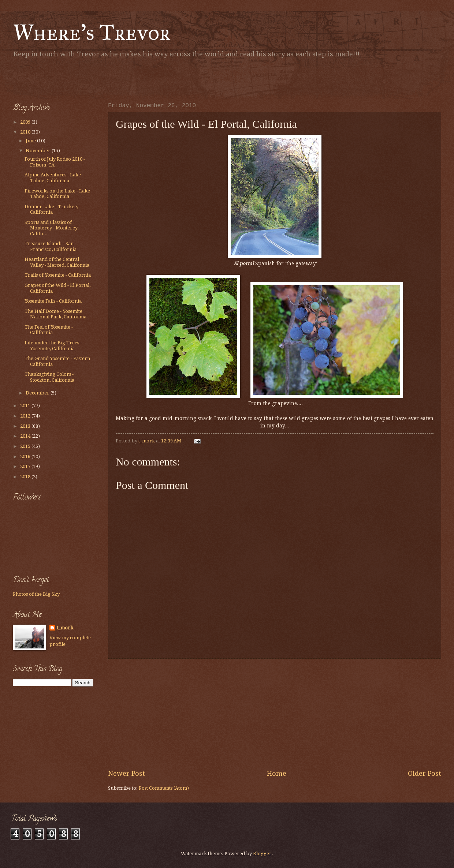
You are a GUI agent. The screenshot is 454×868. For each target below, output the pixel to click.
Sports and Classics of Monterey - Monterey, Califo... (51, 228)
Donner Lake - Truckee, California (51, 209)
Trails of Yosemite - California (58, 275)
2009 (26, 122)
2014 (26, 436)
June (31, 141)
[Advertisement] (98, 79)
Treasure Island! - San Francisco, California (51, 246)
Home (277, 773)
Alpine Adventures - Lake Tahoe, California (53, 177)
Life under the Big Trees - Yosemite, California (53, 345)
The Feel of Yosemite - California (49, 330)
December (38, 393)
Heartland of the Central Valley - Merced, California (57, 262)
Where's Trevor (92, 32)
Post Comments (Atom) (164, 788)
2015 (26, 446)
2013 (26, 426)
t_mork (65, 628)
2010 (26, 132)
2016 (26, 457)
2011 (26, 406)
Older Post (425, 773)
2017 (26, 466)
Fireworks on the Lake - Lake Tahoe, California (57, 194)
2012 (26, 416)
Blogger (262, 854)
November (39, 151)
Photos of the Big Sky (36, 594)
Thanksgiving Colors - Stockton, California (49, 377)
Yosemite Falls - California (53, 301)
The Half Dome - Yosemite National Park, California (55, 314)
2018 (26, 477)
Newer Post (126, 773)
